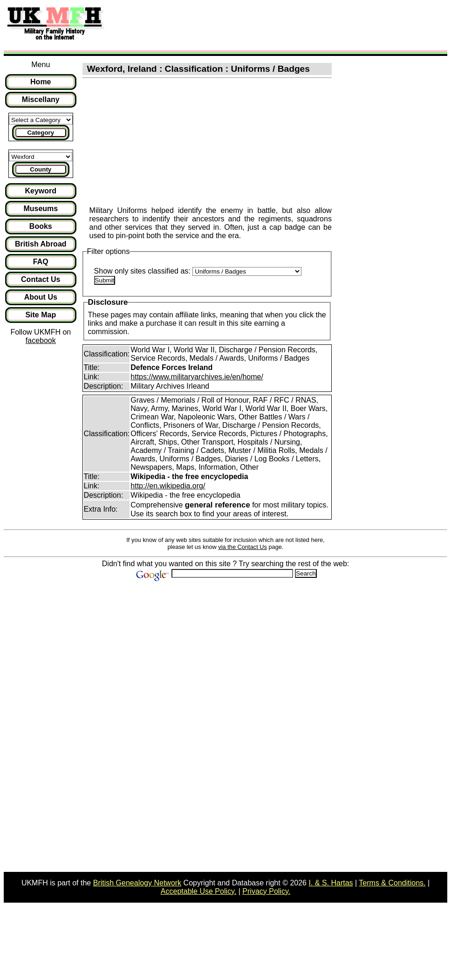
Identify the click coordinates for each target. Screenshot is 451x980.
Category (41, 133)
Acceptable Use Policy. (198, 891)
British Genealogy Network (137, 883)
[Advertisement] (281, 25)
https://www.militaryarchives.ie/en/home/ (197, 377)
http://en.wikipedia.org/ (168, 486)
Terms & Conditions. (392, 883)
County (41, 169)
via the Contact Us (243, 547)
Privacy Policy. (266, 891)
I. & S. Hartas (331, 883)
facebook (41, 340)
